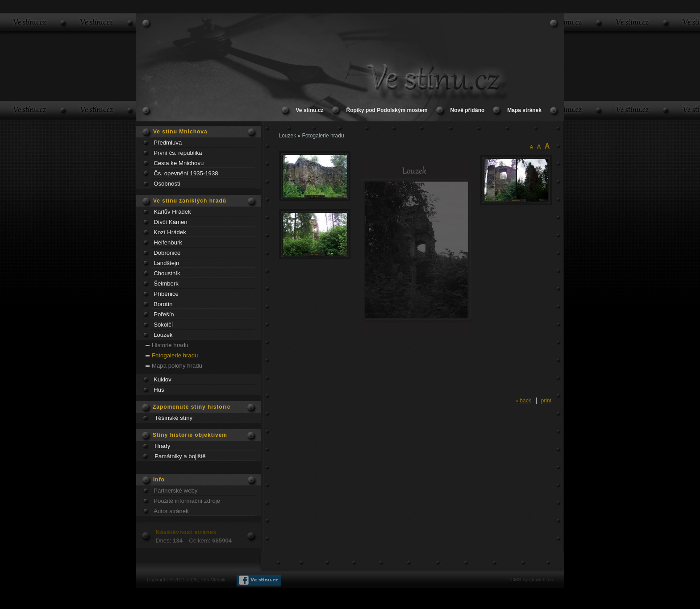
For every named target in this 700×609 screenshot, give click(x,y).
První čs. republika (178, 153)
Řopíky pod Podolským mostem (387, 110)
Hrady (162, 446)
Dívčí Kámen (171, 222)
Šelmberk (166, 284)
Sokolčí (163, 325)
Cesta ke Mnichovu (179, 163)
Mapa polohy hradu (177, 366)
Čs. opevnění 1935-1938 (186, 173)
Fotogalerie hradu (175, 355)
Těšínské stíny (173, 418)
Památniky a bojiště (180, 456)
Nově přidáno (468, 110)
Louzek (163, 335)
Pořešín (164, 314)
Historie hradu (170, 345)
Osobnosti (167, 184)
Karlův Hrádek (172, 212)
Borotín (163, 304)
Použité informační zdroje (187, 501)
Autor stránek (171, 511)
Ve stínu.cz (310, 110)
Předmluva (168, 143)
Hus (159, 390)
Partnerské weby (175, 491)
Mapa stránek (524, 110)
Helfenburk (168, 242)
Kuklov (162, 379)
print (546, 401)
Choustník (167, 273)
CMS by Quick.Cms (532, 580)
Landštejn (166, 263)
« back (523, 401)
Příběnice (166, 294)
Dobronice (167, 253)
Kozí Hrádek (170, 232)
